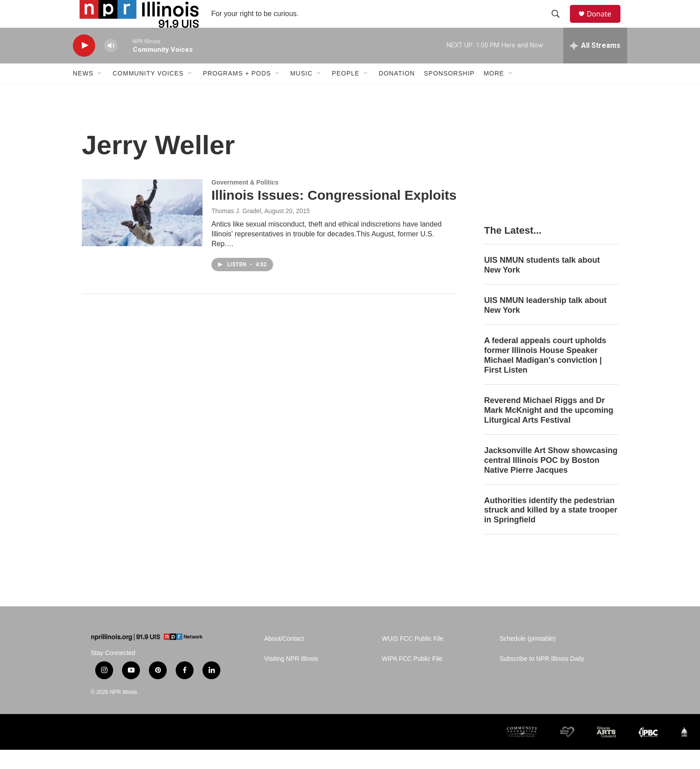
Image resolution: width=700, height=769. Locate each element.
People (346, 93)
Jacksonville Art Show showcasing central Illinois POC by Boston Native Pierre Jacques (551, 479)
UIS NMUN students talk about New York (542, 284)
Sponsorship (449, 93)
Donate (604, 23)
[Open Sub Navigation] (100, 93)
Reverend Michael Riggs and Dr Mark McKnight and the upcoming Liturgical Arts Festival (549, 429)
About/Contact (284, 658)
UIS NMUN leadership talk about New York (545, 324)
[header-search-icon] (560, 24)
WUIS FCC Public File (413, 658)
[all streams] (595, 65)
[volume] (111, 65)
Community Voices (148, 93)
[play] (84, 65)
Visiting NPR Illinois (291, 678)
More (494, 93)
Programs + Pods (237, 93)
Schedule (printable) (528, 658)
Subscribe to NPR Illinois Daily (542, 678)
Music (301, 93)
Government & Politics (245, 202)
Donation (397, 93)
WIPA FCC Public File (412, 678)
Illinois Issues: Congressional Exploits (334, 215)
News (83, 93)
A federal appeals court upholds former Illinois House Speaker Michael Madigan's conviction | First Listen (545, 374)
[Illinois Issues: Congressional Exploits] (142, 232)
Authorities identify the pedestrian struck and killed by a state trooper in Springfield (551, 529)
